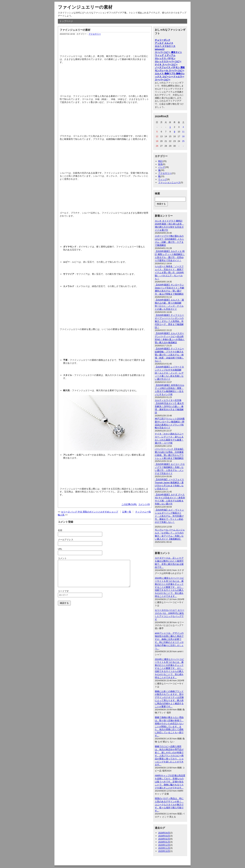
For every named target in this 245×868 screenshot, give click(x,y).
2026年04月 (164, 833)
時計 (160, 161)
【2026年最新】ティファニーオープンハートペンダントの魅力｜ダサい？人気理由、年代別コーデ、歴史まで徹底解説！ (169, 321)
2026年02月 (164, 839)
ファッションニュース (169, 182)
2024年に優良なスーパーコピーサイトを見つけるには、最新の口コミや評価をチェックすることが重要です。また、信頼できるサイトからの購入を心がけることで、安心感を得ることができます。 (169, 587)
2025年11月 (164, 848)
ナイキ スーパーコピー (166, 64)
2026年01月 (164, 842)
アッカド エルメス (164, 43)
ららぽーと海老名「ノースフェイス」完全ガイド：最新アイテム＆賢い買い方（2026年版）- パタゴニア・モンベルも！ (169, 272)
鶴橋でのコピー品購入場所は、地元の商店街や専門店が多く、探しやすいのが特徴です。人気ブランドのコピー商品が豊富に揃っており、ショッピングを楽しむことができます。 (169, 756)
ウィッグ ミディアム (165, 55)
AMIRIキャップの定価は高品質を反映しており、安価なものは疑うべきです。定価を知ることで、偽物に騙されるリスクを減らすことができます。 (170, 782)
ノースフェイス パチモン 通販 (170, 67)
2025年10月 (164, 851)
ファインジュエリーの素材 (85, 7)
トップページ (66, 21)
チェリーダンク (163, 40)
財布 (160, 164)
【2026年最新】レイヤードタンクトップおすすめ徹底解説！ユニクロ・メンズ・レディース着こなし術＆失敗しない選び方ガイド (169, 373)
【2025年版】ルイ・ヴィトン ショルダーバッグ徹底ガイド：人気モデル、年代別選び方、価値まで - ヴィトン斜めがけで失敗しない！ (169, 516)
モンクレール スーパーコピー (170, 70)
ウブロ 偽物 (175, 73)
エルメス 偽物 (162, 73)
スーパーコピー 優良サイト (168, 52)
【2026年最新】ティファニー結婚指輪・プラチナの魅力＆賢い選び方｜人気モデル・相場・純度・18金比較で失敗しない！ (169, 355)
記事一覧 (127, 512)
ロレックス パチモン (165, 58)
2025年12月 (164, 845)
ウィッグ (163, 179)
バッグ (162, 167)
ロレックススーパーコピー (168, 61)
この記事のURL (129, 504)
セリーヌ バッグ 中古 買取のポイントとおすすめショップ (90, 512)
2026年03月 (164, 836)
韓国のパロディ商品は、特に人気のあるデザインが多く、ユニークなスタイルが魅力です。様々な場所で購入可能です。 (169, 805)
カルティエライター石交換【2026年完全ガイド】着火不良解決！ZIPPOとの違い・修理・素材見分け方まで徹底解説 (169, 406)
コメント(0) (144, 504)
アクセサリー (95, 34)
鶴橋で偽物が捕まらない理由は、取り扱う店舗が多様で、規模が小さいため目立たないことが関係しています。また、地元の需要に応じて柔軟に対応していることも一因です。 (169, 726)
